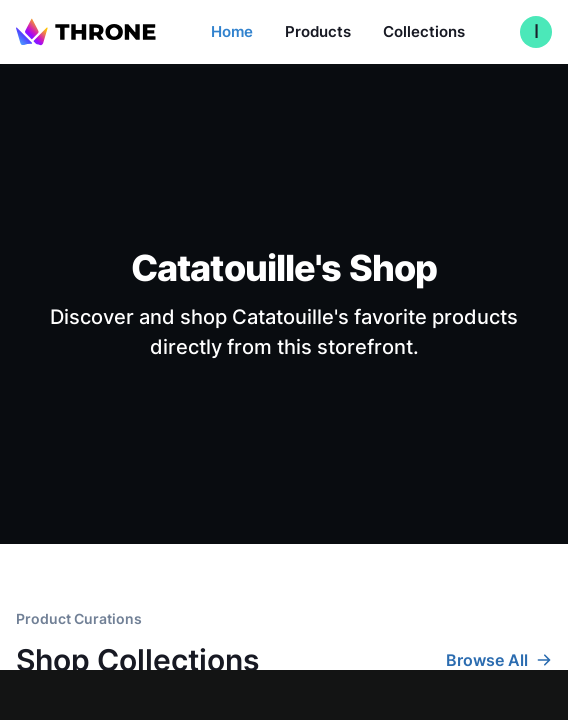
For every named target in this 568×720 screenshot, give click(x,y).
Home (232, 31)
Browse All (499, 660)
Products (318, 31)
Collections (424, 31)
